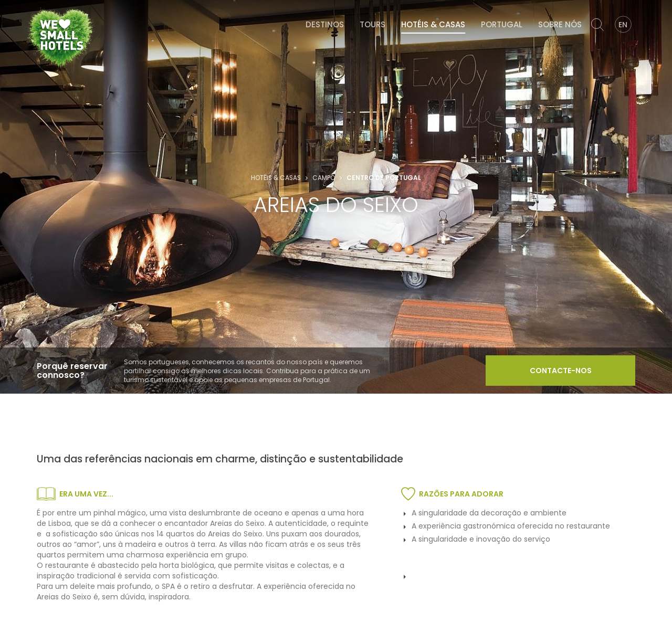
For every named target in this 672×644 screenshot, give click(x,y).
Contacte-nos (561, 371)
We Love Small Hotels (28, 5)
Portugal (502, 24)
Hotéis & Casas (433, 24)
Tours (372, 24)
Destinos (325, 24)
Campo (324, 178)
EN (623, 25)
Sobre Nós (560, 24)
